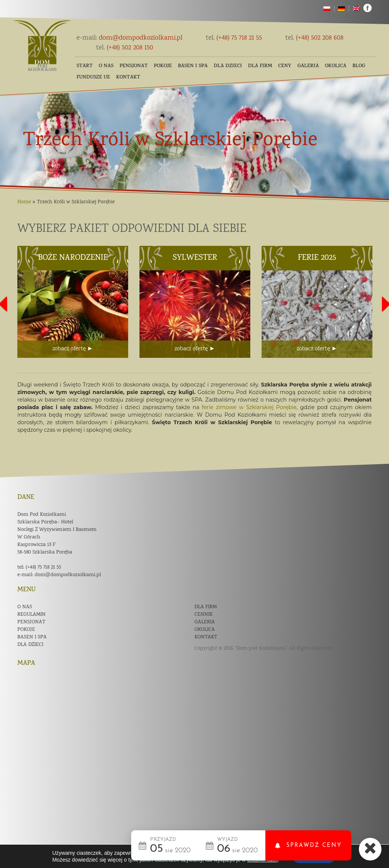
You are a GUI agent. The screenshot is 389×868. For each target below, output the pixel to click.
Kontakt (128, 77)
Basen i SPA (193, 66)
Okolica (336, 66)
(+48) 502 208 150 (125, 48)
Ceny (285, 66)
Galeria (308, 66)
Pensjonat (134, 66)
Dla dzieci (228, 66)
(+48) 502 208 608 (314, 38)
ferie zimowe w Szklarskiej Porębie (249, 407)
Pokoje (163, 66)
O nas (106, 66)
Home (24, 202)
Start (85, 66)
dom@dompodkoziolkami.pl (129, 38)
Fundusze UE (93, 77)
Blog (359, 66)
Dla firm (260, 66)
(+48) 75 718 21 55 (234, 38)
